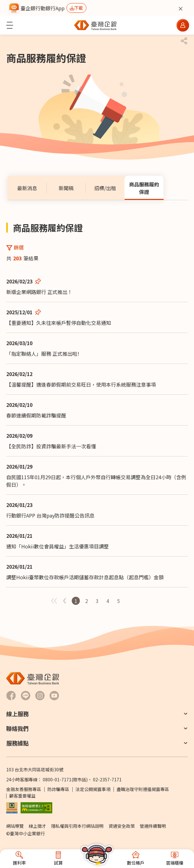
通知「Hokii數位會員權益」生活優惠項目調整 (58, 546)
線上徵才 (37, 826)
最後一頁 (140, 601)
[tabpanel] (97, 413)
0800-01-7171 (57, 779)
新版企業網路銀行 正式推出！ (39, 292)
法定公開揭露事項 (93, 789)
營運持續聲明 (153, 826)
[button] (10, 25)
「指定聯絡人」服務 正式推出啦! (43, 354)
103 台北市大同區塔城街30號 (35, 769)
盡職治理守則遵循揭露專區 (143, 789)
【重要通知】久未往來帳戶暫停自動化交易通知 (59, 323)
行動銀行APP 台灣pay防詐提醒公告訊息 (50, 515)
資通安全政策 (122, 826)
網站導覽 (15, 826)
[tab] (27, 188)
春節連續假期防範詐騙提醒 (36, 415)
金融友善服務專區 (24, 789)
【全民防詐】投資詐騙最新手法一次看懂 (51, 446)
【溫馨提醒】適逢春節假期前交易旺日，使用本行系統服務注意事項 (81, 384)
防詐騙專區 (58, 789)
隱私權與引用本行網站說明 (77, 826)
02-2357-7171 (107, 779)
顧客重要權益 (22, 796)
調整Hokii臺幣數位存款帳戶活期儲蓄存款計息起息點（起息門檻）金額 (85, 577)
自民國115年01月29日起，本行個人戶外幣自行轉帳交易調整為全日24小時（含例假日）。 (96, 481)
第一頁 (129, 601)
